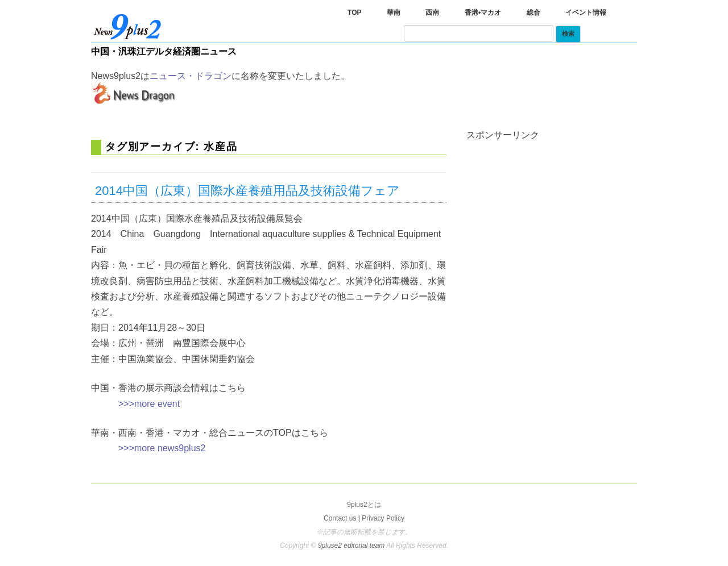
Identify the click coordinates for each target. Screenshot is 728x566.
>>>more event (149, 404)
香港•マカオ (483, 13)
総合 (533, 13)
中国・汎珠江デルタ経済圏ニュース (164, 51)
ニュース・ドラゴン (191, 76)
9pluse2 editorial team (352, 546)
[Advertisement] (552, 211)
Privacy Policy (383, 518)
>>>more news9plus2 (162, 448)
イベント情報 (586, 13)
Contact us (340, 518)
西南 (432, 13)
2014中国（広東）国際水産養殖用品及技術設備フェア (247, 191)
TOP (354, 13)
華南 (394, 13)
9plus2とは (364, 505)
